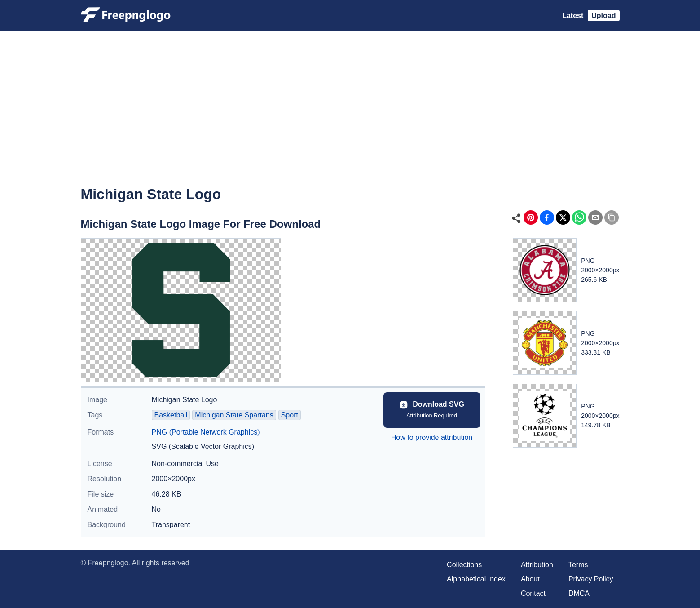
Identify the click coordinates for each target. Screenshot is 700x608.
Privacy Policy (591, 579)
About (530, 579)
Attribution (537, 565)
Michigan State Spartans (234, 415)
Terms (578, 565)
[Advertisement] (350, 115)
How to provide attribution (432, 437)
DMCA (579, 593)
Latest (573, 16)
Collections (464, 565)
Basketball (171, 415)
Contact (533, 593)
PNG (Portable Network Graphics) (206, 432)
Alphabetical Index (476, 579)
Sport (290, 415)
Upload (603, 16)
